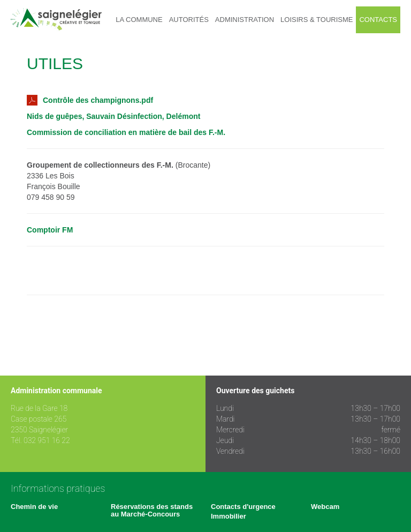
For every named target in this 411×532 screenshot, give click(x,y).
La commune (139, 20)
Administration (245, 20)
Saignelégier (56, 20)
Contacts (378, 20)
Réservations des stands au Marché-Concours (152, 510)
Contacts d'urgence (243, 507)
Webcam (325, 507)
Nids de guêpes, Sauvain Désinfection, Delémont (113, 116)
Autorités (189, 20)
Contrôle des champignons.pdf (90, 100)
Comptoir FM (50, 230)
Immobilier (229, 516)
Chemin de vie (34, 507)
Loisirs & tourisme (317, 20)
